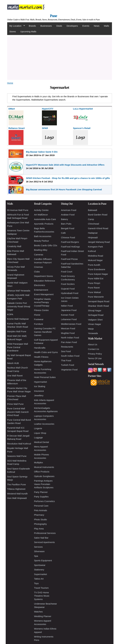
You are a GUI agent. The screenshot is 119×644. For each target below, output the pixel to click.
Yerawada (93, 333)
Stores (13, 31)
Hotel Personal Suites (45, 377)
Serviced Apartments (44, 542)
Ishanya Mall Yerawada (19, 291)
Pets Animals (41, 510)
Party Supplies (41, 497)
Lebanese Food (69, 319)
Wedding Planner (43, 616)
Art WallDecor (41, 215)
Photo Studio (41, 519)
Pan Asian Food (69, 342)
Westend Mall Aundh (17, 494)
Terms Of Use (95, 358)
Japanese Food (69, 310)
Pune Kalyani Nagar (98, 274)
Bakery (65, 219)
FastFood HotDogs (71, 247)
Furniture (39, 324)
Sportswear (40, 565)
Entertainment (41, 290)
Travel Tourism (41, 588)
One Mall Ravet (15, 376)
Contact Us (94, 349)
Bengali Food (68, 228)
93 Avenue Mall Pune (18, 210)
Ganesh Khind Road (98, 228)
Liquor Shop (40, 433)
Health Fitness (41, 357)
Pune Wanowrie (96, 297)
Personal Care (41, 506)
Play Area (39, 529)
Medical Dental (42, 442)
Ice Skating (40, 386)
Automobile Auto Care (45, 219)
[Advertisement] (60, 58)
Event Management (44, 294)
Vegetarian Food (69, 370)
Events (86, 26)
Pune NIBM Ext (96, 278)
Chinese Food (68, 237)
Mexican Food (68, 328)
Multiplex (39, 462)
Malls (107, 26)
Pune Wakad (94, 292)
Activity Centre (41, 210)
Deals (59, 26)
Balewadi (93, 210)
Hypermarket (41, 382)
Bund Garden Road (98, 215)
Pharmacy (39, 515)
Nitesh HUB (13, 363)
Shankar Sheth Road (98, 306)
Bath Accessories (43, 236)
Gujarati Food (68, 289)
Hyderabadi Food (70, 293)
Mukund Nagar (95, 260)
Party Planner (41, 492)
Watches (38, 612)
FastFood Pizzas (69, 259)
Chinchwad (94, 224)
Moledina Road (96, 256)
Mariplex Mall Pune (17, 331)
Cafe (63, 233)
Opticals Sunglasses (44, 476)
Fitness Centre (41, 310)
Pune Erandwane (97, 269)
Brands (32, 26)
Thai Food (66, 360)
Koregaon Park (95, 247)
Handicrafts (40, 348)
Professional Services (45, 533)
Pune (54, 16)
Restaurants (67, 347)
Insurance (39, 391)
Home (10, 83)
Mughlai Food (68, 333)
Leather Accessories (44, 424)
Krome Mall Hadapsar (18, 319)
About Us (93, 344)
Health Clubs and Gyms (46, 352)
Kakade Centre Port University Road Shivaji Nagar (19, 306)
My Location (16, 26)
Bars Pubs (66, 224)
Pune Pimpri (94, 283)
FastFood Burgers (70, 242)
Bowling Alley (41, 250)
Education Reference (45, 281)
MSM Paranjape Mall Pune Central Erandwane (18, 347)
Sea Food (66, 351)
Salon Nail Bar (41, 538)
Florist (37, 315)
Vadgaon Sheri (95, 320)
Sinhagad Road (96, 315)
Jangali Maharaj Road (99, 242)
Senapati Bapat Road (99, 301)
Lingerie (38, 428)
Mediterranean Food (71, 324)
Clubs (37, 272)
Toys (36, 583)
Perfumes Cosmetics (44, 501)
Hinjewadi (93, 237)
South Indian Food (70, 356)
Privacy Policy (95, 354)
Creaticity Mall (14, 246)
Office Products (42, 472)
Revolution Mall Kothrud (19, 444)
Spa (36, 556)
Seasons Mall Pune (17, 456)
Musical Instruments (44, 467)
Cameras (39, 255)
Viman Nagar (95, 324)
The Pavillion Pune (17, 484)
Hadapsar (93, 233)
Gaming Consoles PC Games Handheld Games (45, 332)
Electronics (40, 285)
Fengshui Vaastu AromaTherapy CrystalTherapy (42, 302)
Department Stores (44, 276)
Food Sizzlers (68, 284)
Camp (91, 219)
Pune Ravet (94, 288)
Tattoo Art (39, 579)
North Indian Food (70, 338)
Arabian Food (68, 215)
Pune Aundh (94, 265)
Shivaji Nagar (95, 310)
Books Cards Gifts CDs (46, 245)
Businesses (46, 26)
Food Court (67, 272)
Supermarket (41, 574)
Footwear (39, 319)
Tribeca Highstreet (16, 489)
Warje (91, 329)
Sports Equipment (43, 560)
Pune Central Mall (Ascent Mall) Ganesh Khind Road (18, 412)
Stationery (39, 570)
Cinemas (39, 267)
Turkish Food (68, 365)
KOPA (10, 314)
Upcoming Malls (28, 31)
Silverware (39, 551)
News (97, 26)
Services (38, 547)
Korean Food (68, 315)
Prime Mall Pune (15, 404)
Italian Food (67, 306)
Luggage (38, 437)
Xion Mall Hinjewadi (17, 498)
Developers (72, 26)
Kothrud (92, 251)
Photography (40, 524)
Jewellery (39, 395)
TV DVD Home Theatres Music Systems (42, 596)
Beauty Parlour (42, 241)
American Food (69, 210)
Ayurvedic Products (44, 224)
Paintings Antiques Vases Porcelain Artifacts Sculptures (44, 484)
